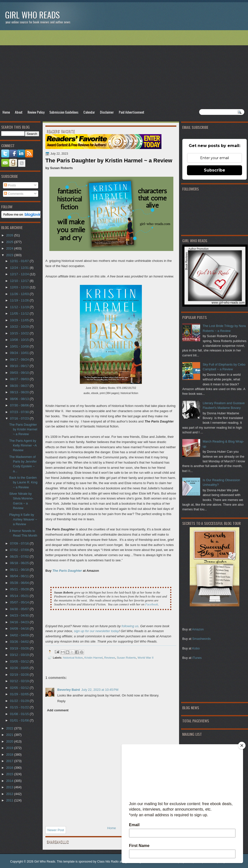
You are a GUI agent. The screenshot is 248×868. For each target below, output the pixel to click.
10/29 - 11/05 (20, 320)
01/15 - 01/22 (20, 707)
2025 (10, 242)
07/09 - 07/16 (20, 543)
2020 (10, 741)
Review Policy (36, 112)
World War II (146, 657)
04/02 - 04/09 (20, 635)
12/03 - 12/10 (20, 287)
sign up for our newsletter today (96, 631)
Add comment (58, 710)
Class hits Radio (108, 862)
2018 (10, 755)
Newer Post (56, 830)
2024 (10, 248)
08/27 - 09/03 (20, 379)
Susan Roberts (126, 657)
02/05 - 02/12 (20, 688)
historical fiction (73, 657)
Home (6, 112)
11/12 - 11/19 (20, 307)
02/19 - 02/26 (20, 675)
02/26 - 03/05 (20, 668)
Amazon (198, 629)
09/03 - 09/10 (20, 373)
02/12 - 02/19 (20, 681)
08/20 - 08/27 (20, 386)
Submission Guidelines (64, 112)
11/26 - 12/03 (20, 294)
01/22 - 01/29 (20, 701)
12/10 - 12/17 (20, 281)
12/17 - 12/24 (20, 274)
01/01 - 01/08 (20, 720)
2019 (10, 748)
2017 (10, 761)
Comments (14, 194)
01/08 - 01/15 (20, 714)
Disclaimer (107, 112)
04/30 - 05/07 (20, 609)
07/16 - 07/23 (20, 418)
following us (130, 626)
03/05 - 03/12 (20, 661)
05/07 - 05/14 (20, 602)
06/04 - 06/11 (20, 576)
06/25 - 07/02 (20, 557)
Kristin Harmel (93, 657)
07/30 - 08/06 (20, 405)
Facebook (151, 604)
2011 (10, 800)
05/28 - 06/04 (20, 583)
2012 (10, 794)
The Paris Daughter (68, 571)
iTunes (197, 658)
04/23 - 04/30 (20, 615)
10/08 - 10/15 (20, 340)
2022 (10, 728)
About (19, 112)
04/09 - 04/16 (20, 629)
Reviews (110, 657)
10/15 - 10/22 (20, 333)
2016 (10, 768)
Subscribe (215, 170)
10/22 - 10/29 (20, 327)
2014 (10, 781)
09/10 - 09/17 (20, 366)
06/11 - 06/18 (20, 570)
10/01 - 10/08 (20, 346)
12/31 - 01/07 (20, 261)
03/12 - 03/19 (20, 655)
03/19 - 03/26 (20, 648)
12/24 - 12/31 (20, 268)
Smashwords (201, 639)
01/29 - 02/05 (20, 694)
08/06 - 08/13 (20, 399)
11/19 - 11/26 (20, 300)
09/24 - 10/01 (20, 353)
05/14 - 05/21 (20, 596)
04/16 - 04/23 (20, 622)
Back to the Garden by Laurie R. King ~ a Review (23, 482)
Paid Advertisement (132, 112)
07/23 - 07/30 (20, 412)
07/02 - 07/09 (20, 550)
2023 (10, 255)
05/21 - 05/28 (20, 589)
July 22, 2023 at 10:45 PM (100, 690)
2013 (10, 787)
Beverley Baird (69, 690)
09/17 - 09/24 (20, 360)
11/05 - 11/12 (20, 313)
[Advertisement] (124, 70)
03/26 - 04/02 (20, 642)
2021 (10, 735)
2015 (10, 774)
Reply (61, 701)
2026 (10, 235)
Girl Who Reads (32, 15)
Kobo (196, 648)
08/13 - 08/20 (20, 392)
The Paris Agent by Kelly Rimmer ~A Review (23, 446)
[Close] (242, 745)
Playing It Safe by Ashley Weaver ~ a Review (23, 520)
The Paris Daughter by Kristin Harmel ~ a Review (23, 429)
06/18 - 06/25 (20, 563)
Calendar (89, 112)
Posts (10, 185)
